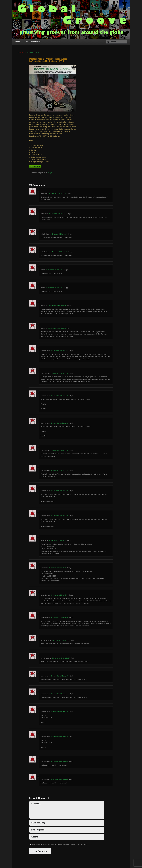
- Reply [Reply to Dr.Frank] (69, 194)
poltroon (43, 541)
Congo (50, 173)
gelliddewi (44, 235)
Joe (42, 270)
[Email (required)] (67, 830)
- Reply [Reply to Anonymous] (71, 351)
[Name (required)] (67, 823)
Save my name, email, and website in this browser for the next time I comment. (59, 845)
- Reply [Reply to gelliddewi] (70, 235)
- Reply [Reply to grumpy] (68, 306)
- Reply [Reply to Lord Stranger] (72, 641)
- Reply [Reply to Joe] (66, 270)
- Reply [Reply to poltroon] (68, 541)
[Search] (117, 42)
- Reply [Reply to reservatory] (70, 596)
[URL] (67, 837)
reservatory (44, 596)
